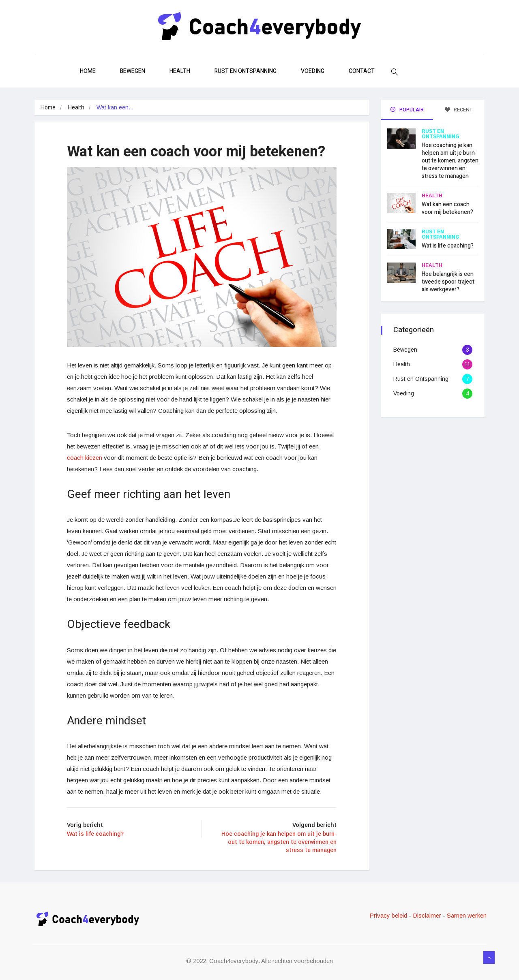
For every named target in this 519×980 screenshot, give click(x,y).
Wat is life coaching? (448, 246)
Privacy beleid (389, 915)
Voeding (313, 71)
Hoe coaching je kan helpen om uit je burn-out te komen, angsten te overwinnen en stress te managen (450, 161)
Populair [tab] (407, 110)
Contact (362, 71)
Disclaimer (427, 915)
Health (180, 71)
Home (88, 71)
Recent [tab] (459, 110)
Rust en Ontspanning (246, 71)
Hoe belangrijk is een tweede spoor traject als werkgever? (448, 282)
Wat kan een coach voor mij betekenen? (447, 208)
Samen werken (467, 915)
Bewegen (133, 71)
